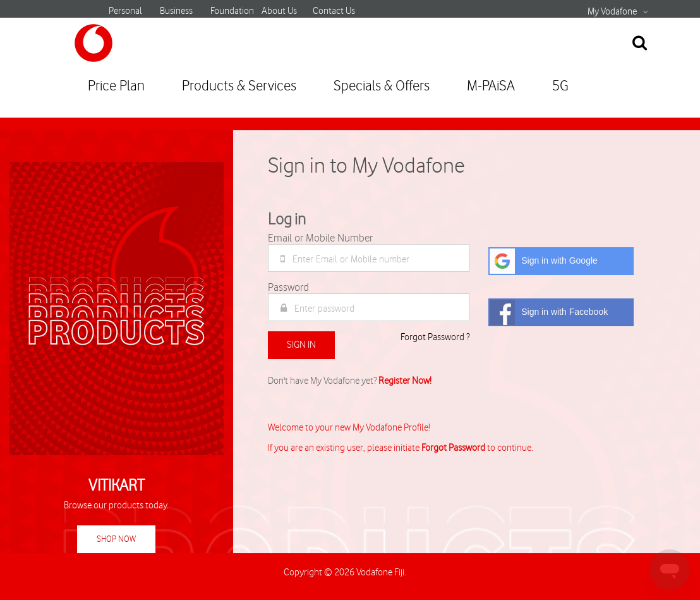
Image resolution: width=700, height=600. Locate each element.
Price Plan (116, 86)
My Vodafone (612, 12)
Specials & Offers (382, 86)
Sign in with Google (544, 261)
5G (560, 86)
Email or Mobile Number (320, 238)
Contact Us (334, 11)
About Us (279, 11)
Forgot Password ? (435, 338)
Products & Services (239, 86)
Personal (125, 11)
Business (176, 11)
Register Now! (405, 381)
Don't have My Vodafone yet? (350, 381)
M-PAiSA (491, 86)
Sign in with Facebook (549, 312)
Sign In (301, 345)
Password (288, 288)
